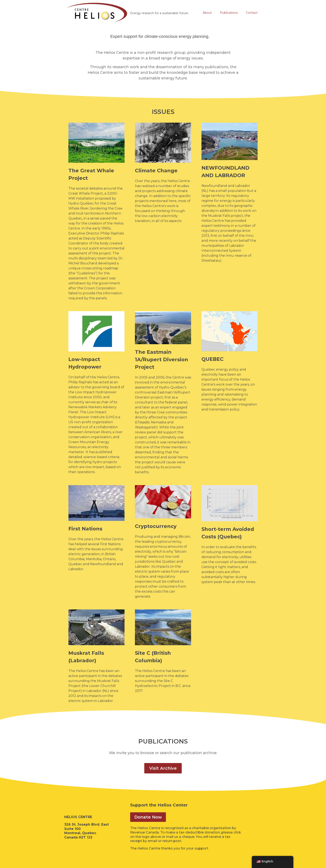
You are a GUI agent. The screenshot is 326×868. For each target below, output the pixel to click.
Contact (252, 13)
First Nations (85, 529)
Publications (229, 13)
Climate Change (156, 171)
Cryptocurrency (156, 526)
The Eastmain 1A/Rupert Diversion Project (162, 359)
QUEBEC (212, 359)
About (207, 13)
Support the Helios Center (159, 805)
